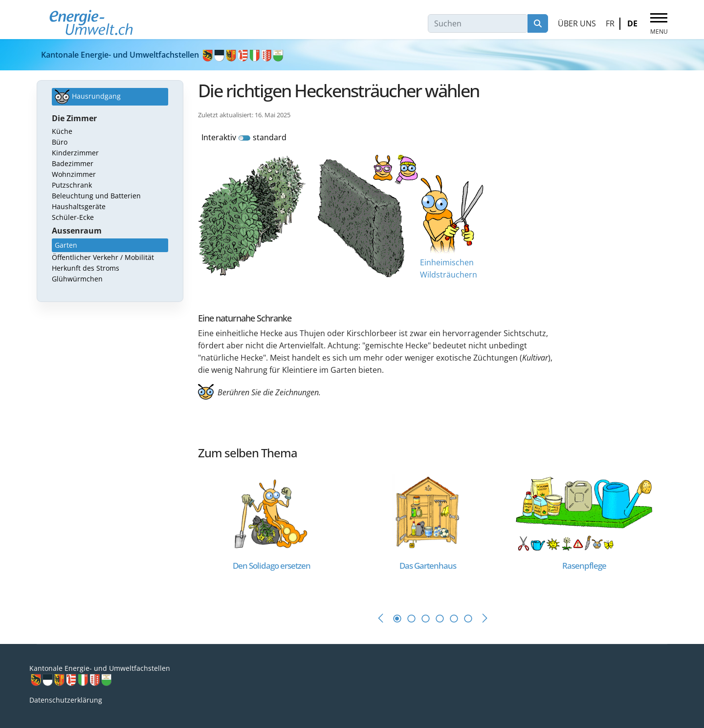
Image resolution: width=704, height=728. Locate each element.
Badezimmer (73, 163)
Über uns (577, 23)
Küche (62, 131)
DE (632, 23)
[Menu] (659, 24)
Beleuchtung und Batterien (96, 196)
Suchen (538, 23)
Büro (60, 142)
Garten (66, 245)
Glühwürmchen (77, 279)
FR (610, 23)
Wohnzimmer (74, 174)
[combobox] (478, 23)
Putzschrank (72, 185)
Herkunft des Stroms (86, 268)
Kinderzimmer (75, 153)
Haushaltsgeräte (79, 206)
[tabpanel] (276, 533)
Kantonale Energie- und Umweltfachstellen (163, 55)
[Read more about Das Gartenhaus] (428, 513)
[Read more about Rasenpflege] (584, 513)
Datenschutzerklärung (66, 700)
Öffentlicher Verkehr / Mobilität (103, 257)
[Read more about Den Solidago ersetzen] (271, 513)
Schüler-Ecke (73, 217)
